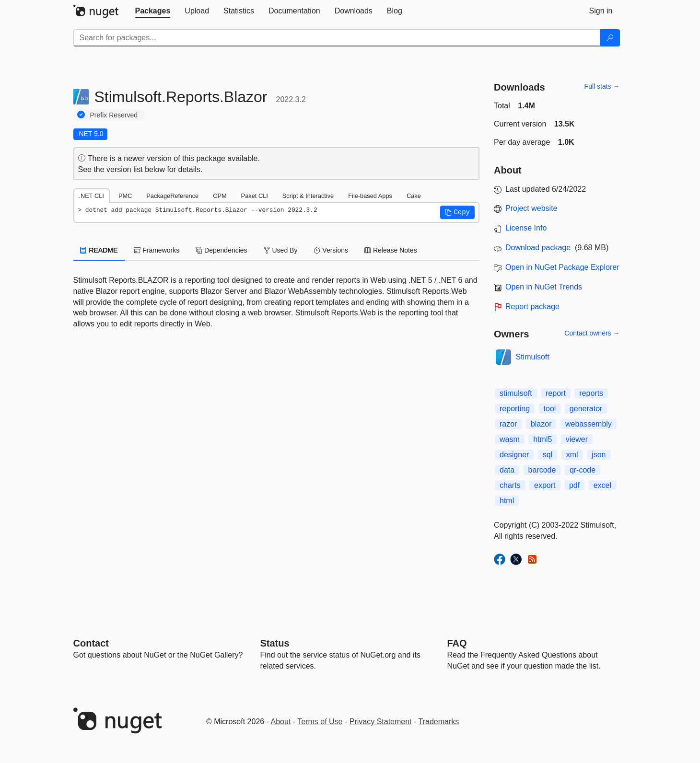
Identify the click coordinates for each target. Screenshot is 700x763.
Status (275, 643)
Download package (538, 248)
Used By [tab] (281, 250)
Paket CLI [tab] (255, 196)
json (599, 455)
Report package (532, 306)
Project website (531, 208)
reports (591, 393)
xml (572, 455)
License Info (526, 228)
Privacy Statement (381, 722)
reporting (515, 409)
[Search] (610, 38)
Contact (91, 643)
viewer (577, 439)
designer (514, 455)
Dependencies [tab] (221, 250)
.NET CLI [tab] (92, 196)
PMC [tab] (125, 196)
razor (508, 424)
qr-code (583, 470)
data (507, 470)
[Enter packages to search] (337, 38)
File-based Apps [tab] (370, 196)
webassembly (589, 424)
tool (550, 409)
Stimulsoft (533, 357)
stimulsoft (516, 393)
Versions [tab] (331, 250)
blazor (541, 424)
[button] (457, 212)
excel (602, 485)
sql (548, 455)
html (507, 501)
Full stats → (602, 86)
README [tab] (99, 250)
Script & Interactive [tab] (308, 196)
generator (586, 409)
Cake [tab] (414, 196)
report (556, 393)
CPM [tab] (220, 196)
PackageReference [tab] (172, 196)
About (281, 722)
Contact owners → (592, 333)
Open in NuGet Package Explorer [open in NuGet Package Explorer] (562, 267)
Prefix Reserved (114, 115)
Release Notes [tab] (391, 250)
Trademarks (439, 722)
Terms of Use (320, 722)
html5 (542, 439)
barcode (542, 470)
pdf (574, 485)
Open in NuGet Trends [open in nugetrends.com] (544, 287)
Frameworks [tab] (157, 250)
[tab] (153, 11)
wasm (510, 439)
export (545, 485)
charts (510, 485)
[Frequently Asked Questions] (457, 643)
